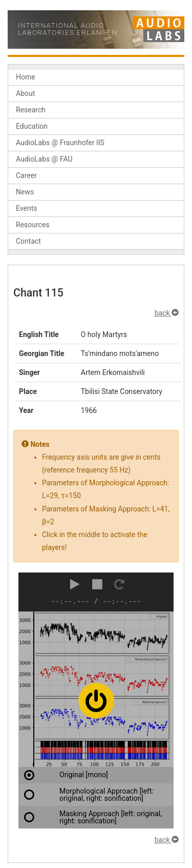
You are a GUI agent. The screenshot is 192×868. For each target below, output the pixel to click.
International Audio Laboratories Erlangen (68, 29)
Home (26, 77)
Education (32, 126)
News (25, 192)
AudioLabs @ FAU (44, 159)
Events (26, 208)
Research (31, 110)
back (167, 313)
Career (26, 175)
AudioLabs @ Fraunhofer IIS (60, 143)
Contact (28, 241)
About (25, 93)
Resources (33, 225)
